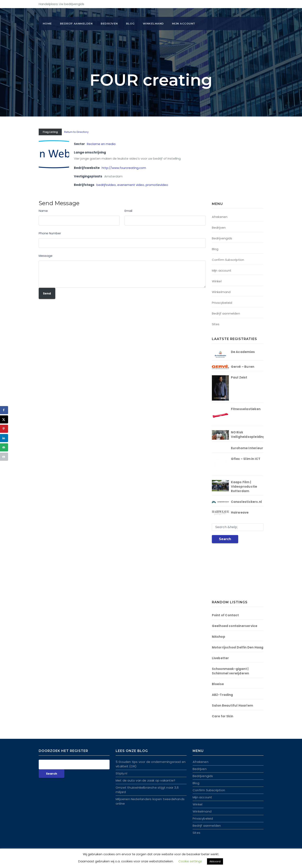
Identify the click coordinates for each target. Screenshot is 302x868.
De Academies (243, 352)
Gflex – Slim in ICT (246, 459)
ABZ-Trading (222, 695)
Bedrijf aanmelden (226, 313)
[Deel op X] (4, 419)
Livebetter (220, 658)
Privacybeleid (222, 303)
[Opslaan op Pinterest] (4, 429)
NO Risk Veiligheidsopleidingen (250, 435)
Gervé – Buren (243, 367)
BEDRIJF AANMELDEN (76, 23)
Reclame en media (101, 144)
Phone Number (50, 233)
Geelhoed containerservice (235, 626)
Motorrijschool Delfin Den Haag (238, 647)
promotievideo (157, 185)
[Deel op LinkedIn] (4, 438)
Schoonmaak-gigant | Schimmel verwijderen (231, 671)
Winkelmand (153, 23)
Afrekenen (220, 217)
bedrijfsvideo (106, 185)
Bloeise (218, 684)
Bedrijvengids (222, 238)
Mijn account (184, 23)
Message (46, 256)
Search (225, 539)
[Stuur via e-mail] (4, 447)
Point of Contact (225, 615)
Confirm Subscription (228, 260)
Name (43, 211)
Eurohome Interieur (247, 448)
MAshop (219, 637)
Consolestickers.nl (247, 502)
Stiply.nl (121, 773)
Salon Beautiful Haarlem (233, 705)
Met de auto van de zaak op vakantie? (145, 780)
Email (128, 211)
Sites (216, 324)
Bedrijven (109, 23)
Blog (130, 23)
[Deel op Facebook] (4, 410)
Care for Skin (223, 716)
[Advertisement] (237, 166)
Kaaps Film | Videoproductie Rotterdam (244, 487)
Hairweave (240, 512)
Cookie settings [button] (190, 861)
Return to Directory (76, 132)
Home (47, 23)
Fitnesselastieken (246, 409)
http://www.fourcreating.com (124, 168)
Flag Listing (50, 132)
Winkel (217, 281)
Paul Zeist (239, 377)
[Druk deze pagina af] (4, 457)
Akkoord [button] (215, 861)
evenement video (131, 185)
